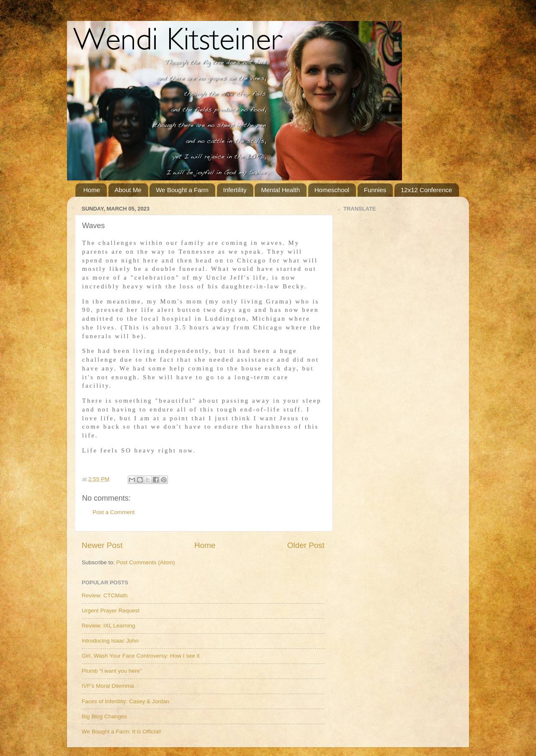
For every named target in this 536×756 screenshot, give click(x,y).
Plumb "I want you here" (112, 671)
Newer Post (102, 545)
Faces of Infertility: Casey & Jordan (125, 701)
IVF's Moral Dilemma (108, 686)
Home (92, 190)
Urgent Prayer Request (111, 611)
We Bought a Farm (182, 190)
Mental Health (280, 190)
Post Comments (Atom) (146, 562)
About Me (128, 190)
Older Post (306, 545)
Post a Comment (114, 512)
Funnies (375, 190)
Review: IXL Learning (108, 626)
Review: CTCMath (105, 595)
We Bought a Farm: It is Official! (121, 732)
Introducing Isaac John (110, 641)
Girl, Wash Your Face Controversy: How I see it (141, 656)
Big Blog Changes (104, 716)
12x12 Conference (426, 190)
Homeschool (332, 190)
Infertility (235, 190)
